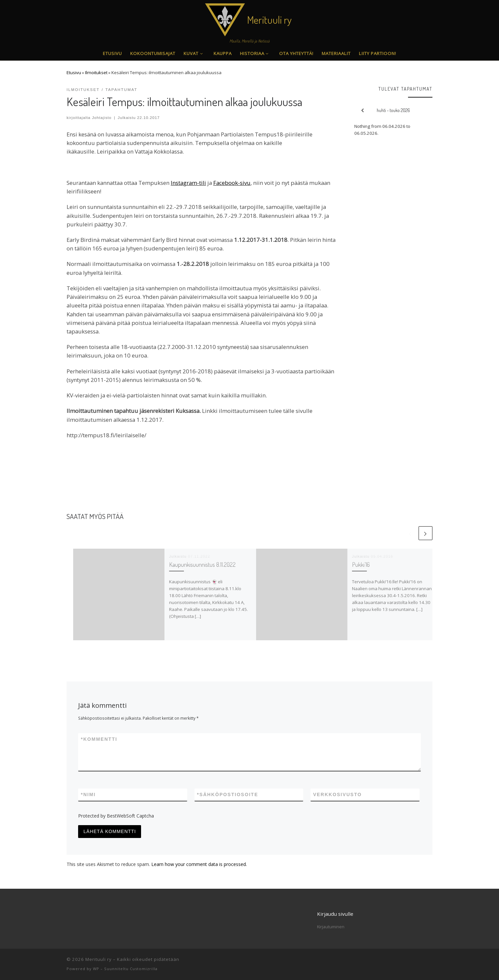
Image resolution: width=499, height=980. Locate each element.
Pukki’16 (361, 564)
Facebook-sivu (232, 183)
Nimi (88, 795)
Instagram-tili (188, 183)
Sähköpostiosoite (228, 795)
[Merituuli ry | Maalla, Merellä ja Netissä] (225, 18)
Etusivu (74, 72)
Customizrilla (144, 969)
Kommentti (99, 739)
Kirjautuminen (331, 927)
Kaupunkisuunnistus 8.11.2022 (202, 564)
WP (96, 969)
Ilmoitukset (96, 72)
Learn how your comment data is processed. (199, 864)
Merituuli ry (99, 959)
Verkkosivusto (338, 794)
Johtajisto (102, 117)
